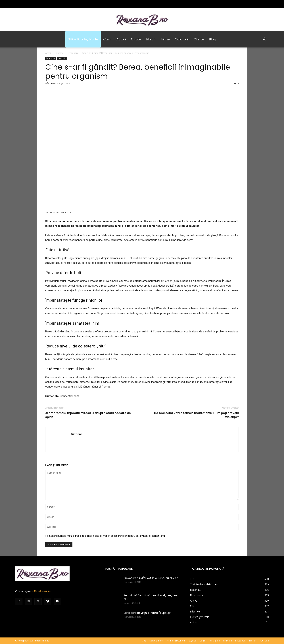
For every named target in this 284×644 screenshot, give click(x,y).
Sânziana (50, 83)
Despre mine (156, 641)
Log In (203, 641)
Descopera (73, 53)
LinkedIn (228, 641)
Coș (144, 641)
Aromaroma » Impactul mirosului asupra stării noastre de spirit (88, 415)
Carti (107, 39)
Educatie (59, 53)
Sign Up (193, 641)
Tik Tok (252, 641)
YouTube (264, 641)
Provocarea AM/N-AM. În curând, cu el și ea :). (153, 578)
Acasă (48, 53)
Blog (213, 39)
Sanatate (62, 58)
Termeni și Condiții (176, 641)
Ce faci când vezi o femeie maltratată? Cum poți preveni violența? (196, 415)
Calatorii (182, 39)
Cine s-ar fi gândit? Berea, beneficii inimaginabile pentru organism (138, 72)
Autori (121, 39)
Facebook (240, 641)
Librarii (151, 39)
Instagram (215, 641)
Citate (136, 39)
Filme (166, 39)
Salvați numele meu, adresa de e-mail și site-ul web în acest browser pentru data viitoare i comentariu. (107, 536)
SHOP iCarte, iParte (83, 39)
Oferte (199, 39)
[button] (264, 40)
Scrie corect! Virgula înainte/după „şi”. (148, 613)
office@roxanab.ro (43, 591)
